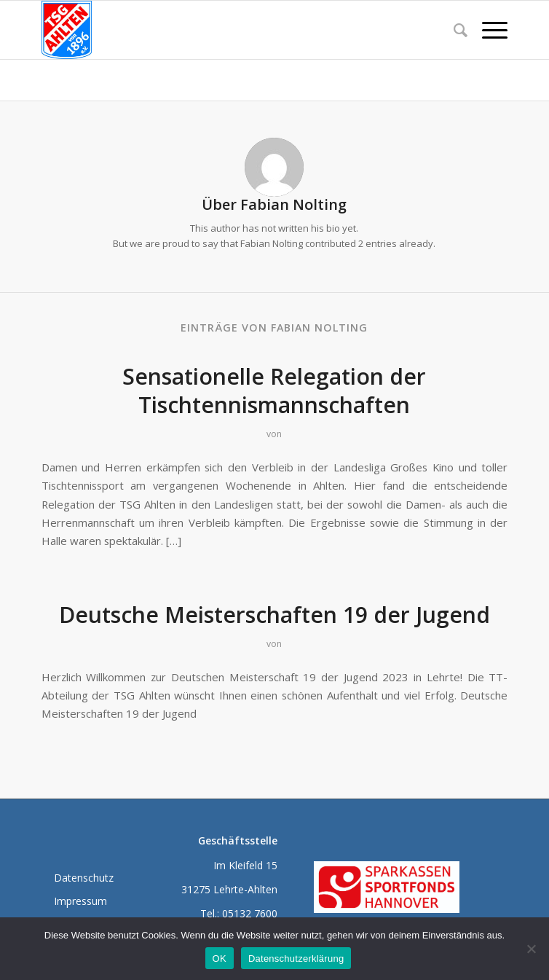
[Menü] (487, 30)
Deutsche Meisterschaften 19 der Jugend (274, 615)
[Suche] (453, 30)
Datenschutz (84, 878)
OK (220, 959)
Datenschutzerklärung (296, 959)
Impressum (80, 901)
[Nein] (531, 949)
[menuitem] (453, 30)
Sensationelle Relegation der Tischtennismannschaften (274, 391)
